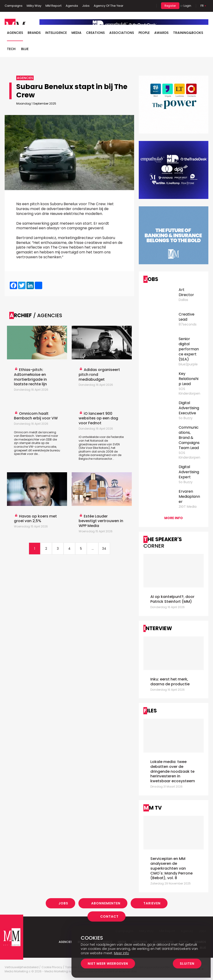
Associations (122, 33)
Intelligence (56, 33)
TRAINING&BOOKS (188, 33)
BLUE (25, 49)
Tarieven (152, 903)
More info (174, 518)
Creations (95, 33)
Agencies (15, 33)
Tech (11, 49)
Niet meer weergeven (108, 964)
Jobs (86, 6)
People (144, 33)
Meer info (121, 953)
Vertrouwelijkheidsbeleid (22, 967)
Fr (202, 6)
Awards (161, 33)
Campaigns (14, 6)
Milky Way (34, 6)
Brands (34, 33)
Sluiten (187, 964)
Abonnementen (106, 903)
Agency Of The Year (109, 6)
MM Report (53, 6)
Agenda (72, 6)
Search (149, 6)
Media (76, 33)
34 (104, 549)
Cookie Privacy (52, 967)
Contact (109, 916)
